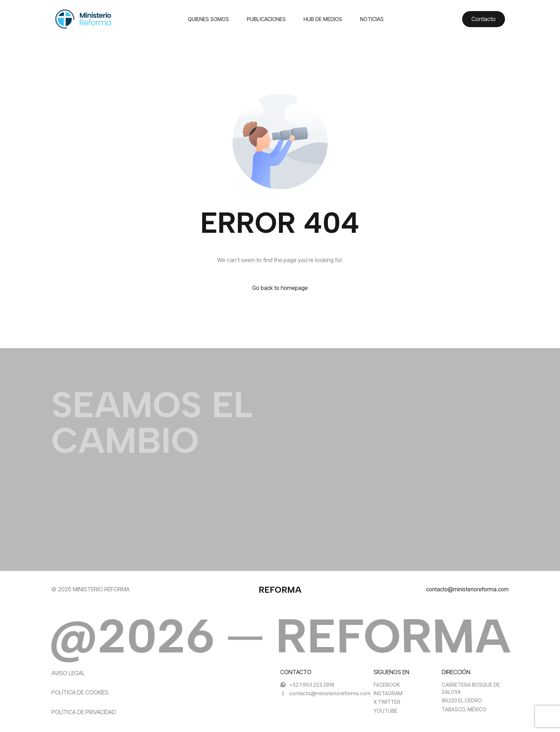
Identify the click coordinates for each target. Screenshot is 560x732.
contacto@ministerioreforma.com (466, 589)
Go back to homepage (280, 288)
